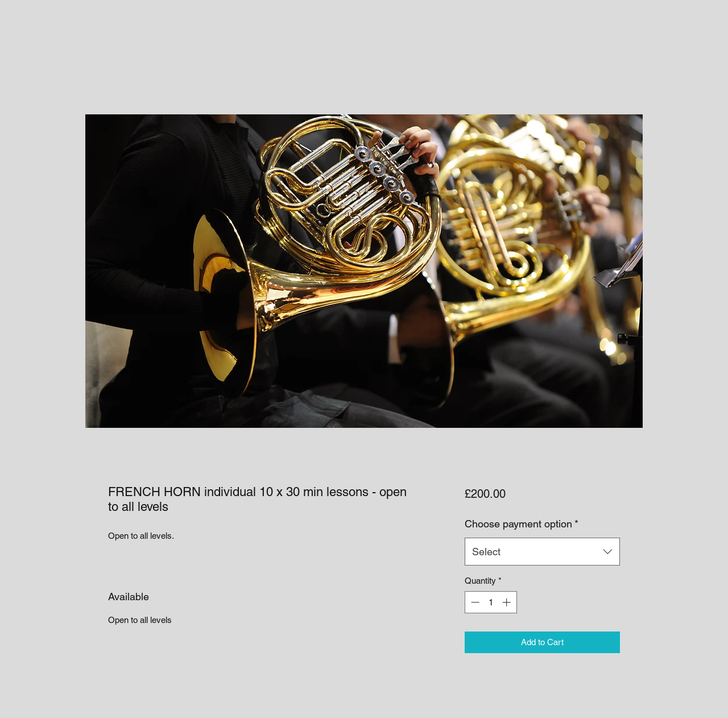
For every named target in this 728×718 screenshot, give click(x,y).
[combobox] (542, 552)
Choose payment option (522, 524)
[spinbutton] (491, 602)
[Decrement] (474, 602)
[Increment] (508, 602)
